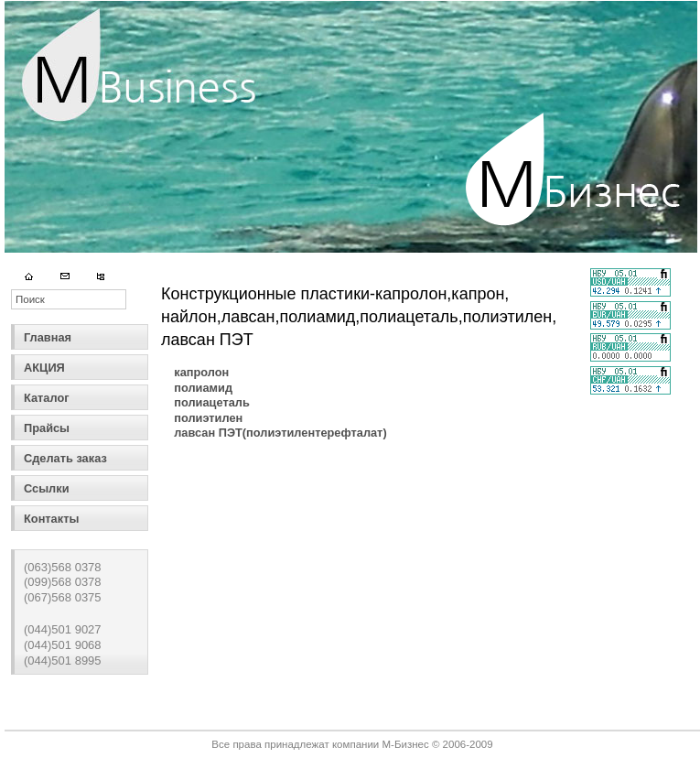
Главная (48, 337)
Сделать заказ (65, 458)
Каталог (47, 398)
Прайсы (47, 428)
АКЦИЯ (44, 368)
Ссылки (47, 488)
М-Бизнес (405, 744)
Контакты (51, 519)
